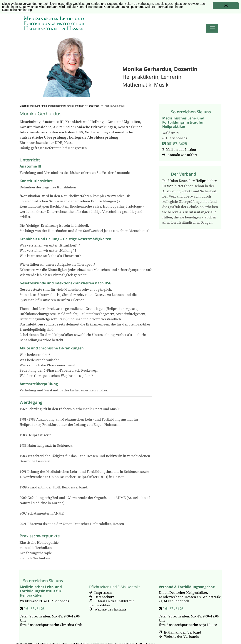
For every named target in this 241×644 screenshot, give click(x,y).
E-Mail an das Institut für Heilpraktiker (112, 603)
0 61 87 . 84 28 (34, 609)
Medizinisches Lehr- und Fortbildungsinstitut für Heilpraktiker (52, 106)
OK (226, 6)
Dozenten (94, 106)
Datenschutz (104, 597)
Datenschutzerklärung (17, 10)
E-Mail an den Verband (183, 632)
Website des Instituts (110, 609)
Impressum (103, 593)
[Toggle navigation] (212, 28)
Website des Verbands (181, 637)
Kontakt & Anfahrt (182, 155)
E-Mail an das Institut (179, 150)
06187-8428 (177, 144)
